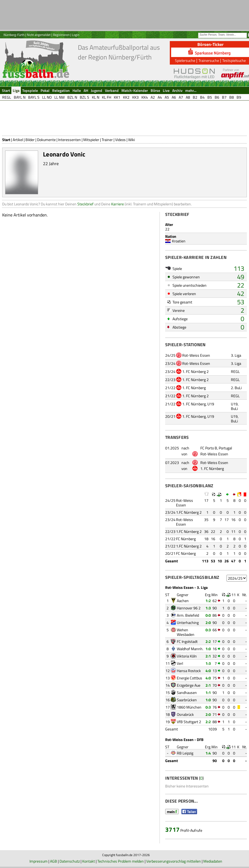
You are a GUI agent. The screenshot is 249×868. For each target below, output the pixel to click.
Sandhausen (187, 692)
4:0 (208, 671)
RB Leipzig (185, 753)
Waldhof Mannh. (190, 649)
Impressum (39, 861)
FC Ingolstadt (187, 641)
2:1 (208, 656)
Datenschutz (70, 861)
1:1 (208, 692)
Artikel (18, 140)
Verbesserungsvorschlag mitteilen (174, 861)
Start (6, 140)
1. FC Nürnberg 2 (195, 371)
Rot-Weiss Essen (196, 355)
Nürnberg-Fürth (14, 35)
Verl (180, 663)
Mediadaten (213, 861)
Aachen (183, 601)
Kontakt (89, 861)
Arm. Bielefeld (188, 615)
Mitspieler (91, 140)
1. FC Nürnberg (194, 388)
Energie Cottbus (190, 678)
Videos (120, 140)
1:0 (208, 649)
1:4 (208, 753)
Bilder (30, 140)
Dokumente (46, 140)
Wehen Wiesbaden (186, 632)
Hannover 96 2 (189, 608)
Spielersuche (185, 60)
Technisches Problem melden (121, 861)
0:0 (208, 615)
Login (76, 35)
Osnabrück (185, 714)
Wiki (132, 140)
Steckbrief (85, 204)
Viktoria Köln (187, 656)
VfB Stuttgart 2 (189, 722)
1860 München (189, 707)
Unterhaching (188, 622)
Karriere (117, 204)
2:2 (208, 641)
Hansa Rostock (189, 671)
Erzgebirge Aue (189, 685)
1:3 (208, 608)
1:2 (208, 601)
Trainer (107, 140)
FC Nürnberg (186, 539)
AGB (54, 861)
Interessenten (69, 140)
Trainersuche (209, 60)
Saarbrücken (187, 700)
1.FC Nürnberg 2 (189, 512)
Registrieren (61, 35)
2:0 (208, 622)
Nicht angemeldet (39, 35)
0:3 (208, 630)
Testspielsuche (234, 60)
